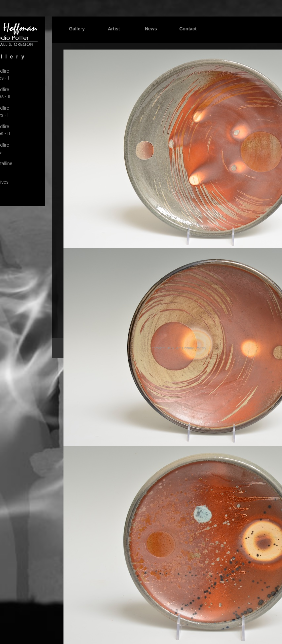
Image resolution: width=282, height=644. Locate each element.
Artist (114, 29)
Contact (188, 29)
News (151, 29)
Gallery (77, 29)
